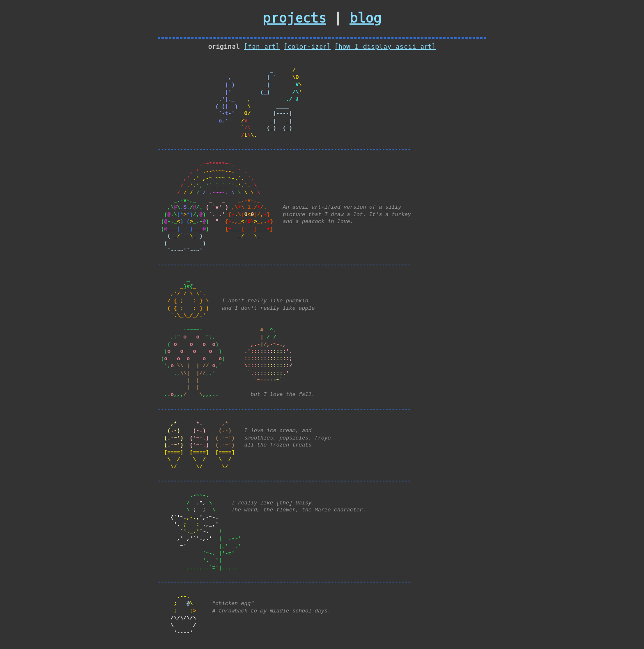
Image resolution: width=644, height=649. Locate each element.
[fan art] (262, 47)
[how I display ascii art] (385, 47)
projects (294, 18)
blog (365, 18)
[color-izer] (307, 47)
